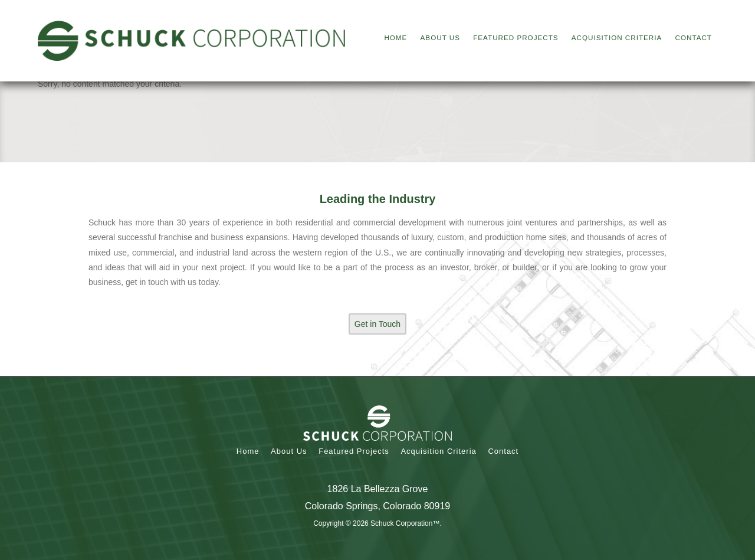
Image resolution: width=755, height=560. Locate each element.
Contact (503, 451)
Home (248, 451)
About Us (289, 451)
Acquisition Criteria (438, 451)
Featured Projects (354, 451)
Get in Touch (377, 324)
